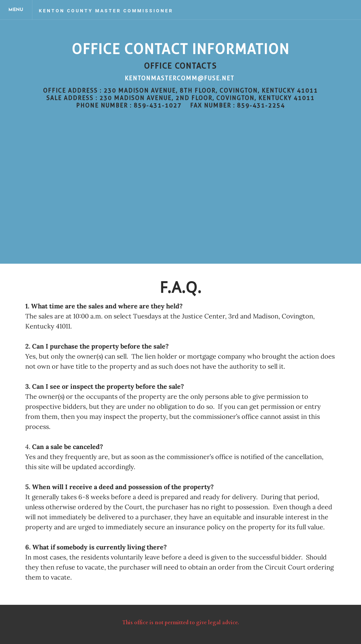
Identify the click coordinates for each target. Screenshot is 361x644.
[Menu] (16, 10)
